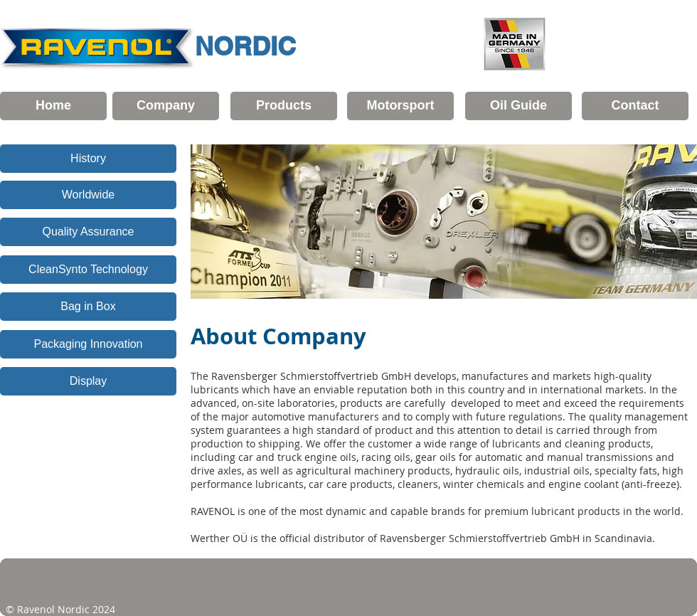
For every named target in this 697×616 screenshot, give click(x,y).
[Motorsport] (400, 106)
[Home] (53, 106)
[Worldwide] (88, 195)
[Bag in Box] (88, 307)
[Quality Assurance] (88, 232)
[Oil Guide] (518, 106)
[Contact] (635, 106)
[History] (88, 159)
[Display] (88, 381)
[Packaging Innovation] (88, 344)
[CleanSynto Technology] (88, 270)
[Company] (166, 106)
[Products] (284, 106)
